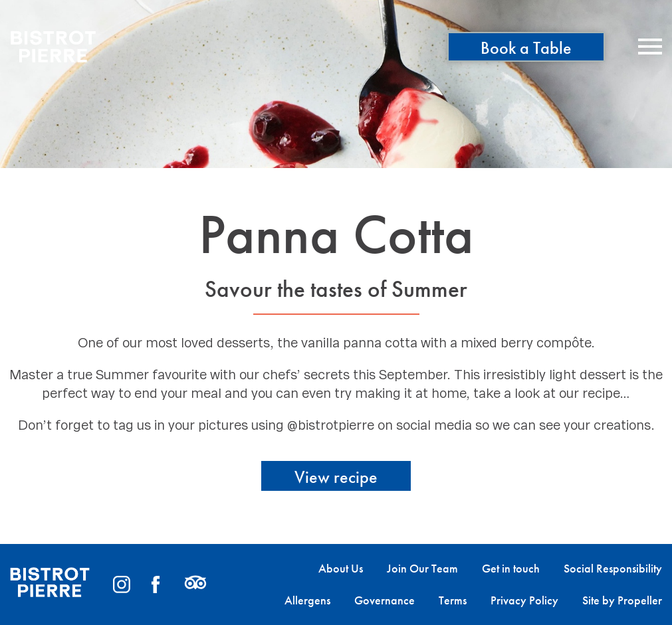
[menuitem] (329, 569)
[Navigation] (650, 46)
